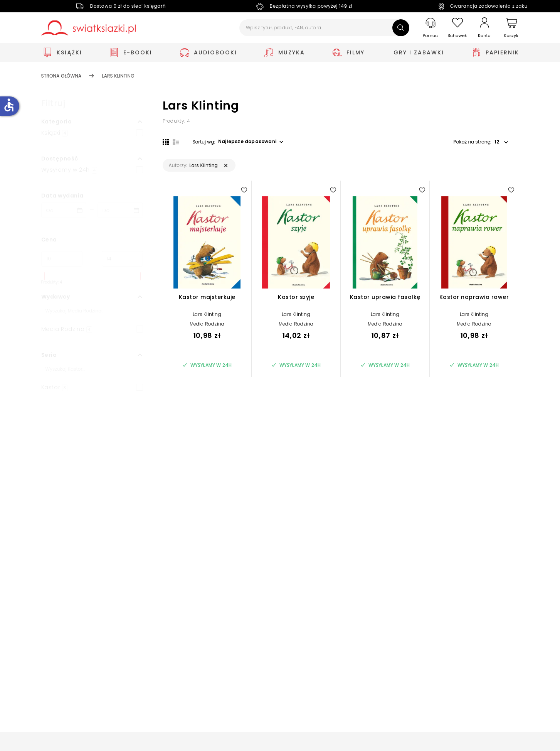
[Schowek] (457, 28)
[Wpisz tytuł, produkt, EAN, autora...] (324, 28)
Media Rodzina (207, 324)
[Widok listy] (176, 142)
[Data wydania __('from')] (64, 210)
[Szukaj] (401, 28)
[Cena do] (122, 259)
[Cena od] (62, 259)
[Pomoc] (431, 28)
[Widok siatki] (166, 142)
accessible (9, 105)
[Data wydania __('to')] (120, 210)
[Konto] (484, 28)
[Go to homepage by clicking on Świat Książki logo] (88, 28)
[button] (92, 122)
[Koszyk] (511, 28)
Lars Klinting (207, 315)
